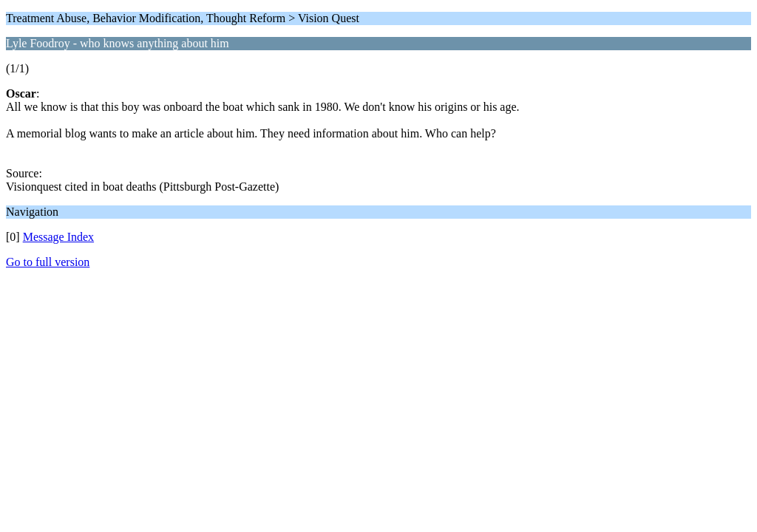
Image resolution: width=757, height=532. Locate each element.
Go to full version (48, 262)
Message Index (58, 237)
